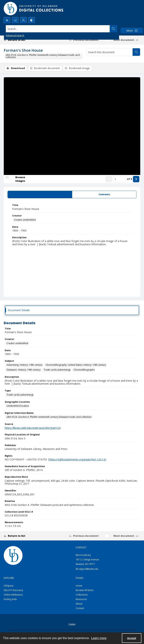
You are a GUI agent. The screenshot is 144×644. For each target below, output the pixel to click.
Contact (80, 608)
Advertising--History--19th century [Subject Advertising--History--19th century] (24, 365)
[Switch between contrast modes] (32, 20)
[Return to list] (22, 40)
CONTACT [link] (81, 547)
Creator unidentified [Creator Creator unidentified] (25, 220)
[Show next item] (136, 179)
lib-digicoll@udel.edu (87, 569)
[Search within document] (136, 52)
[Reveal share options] (15, 20)
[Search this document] (110, 52)
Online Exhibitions (13, 595)
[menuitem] (72, 624)
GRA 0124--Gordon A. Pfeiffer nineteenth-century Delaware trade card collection (43, 56)
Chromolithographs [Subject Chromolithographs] (84, 370)
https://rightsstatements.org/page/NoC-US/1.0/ (78, 459)
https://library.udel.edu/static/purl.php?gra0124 (33, 428)
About (79, 604)
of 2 (129, 179)
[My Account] (23, 20)
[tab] (40, 194)
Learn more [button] (99, 638)
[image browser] (18, 179)
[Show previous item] (109, 179)
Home (79, 586)
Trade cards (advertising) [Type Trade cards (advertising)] (20, 395)
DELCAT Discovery (13, 590)
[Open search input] (7, 20)
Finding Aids (10, 599)
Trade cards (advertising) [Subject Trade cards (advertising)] (57, 370)
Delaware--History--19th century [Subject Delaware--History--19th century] (24, 370)
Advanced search (15, 35)
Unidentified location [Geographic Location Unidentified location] (18, 406)
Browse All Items (85, 590)
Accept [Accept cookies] (132, 638)
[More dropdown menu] (132, 31)
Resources (81, 599)
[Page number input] (119, 179)
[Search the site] (58, 29)
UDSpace (9, 586)
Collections (82, 595)
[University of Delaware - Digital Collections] (34, 9)
